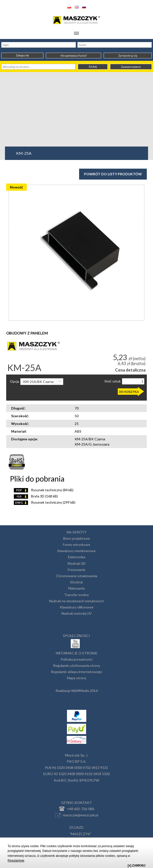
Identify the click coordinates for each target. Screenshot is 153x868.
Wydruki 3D (76, 563)
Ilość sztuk (113, 381)
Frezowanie (76, 570)
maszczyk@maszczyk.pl (77, 815)
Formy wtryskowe (76, 545)
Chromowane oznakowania (76, 576)
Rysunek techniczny (44, 490)
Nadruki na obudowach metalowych (76, 601)
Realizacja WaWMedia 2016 (77, 691)
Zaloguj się (22, 55)
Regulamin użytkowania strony (77, 665)
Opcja (15, 381)
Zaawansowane (131, 67)
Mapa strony (77, 678)
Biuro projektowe (77, 538)
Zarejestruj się (128, 56)
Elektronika (77, 557)
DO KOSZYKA (129, 392)
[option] (76, 253)
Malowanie (76, 588)
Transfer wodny (76, 595)
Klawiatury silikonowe (77, 607)
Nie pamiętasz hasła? (74, 56)
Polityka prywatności (76, 659)
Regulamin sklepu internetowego (76, 672)
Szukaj (93, 67)
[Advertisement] (76, 109)
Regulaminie (16, 861)
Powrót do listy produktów (113, 174)
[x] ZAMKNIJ (137, 866)
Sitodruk (76, 582)
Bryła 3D (36, 496)
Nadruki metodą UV (77, 613)
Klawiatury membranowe (76, 551)
